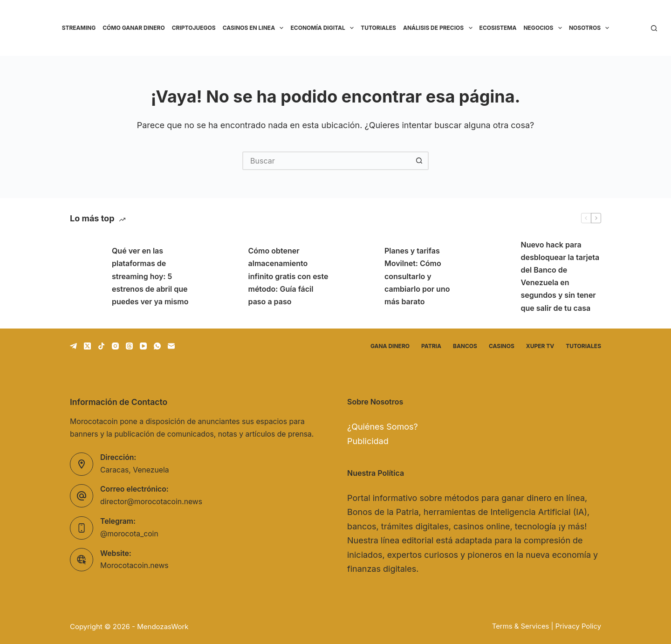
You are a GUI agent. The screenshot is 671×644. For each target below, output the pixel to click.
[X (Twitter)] (87, 346)
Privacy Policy (578, 626)
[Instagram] (115, 346)
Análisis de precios (439, 28)
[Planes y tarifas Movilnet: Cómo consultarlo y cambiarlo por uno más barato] (359, 276)
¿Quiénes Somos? (383, 427)
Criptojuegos (194, 28)
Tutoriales (378, 28)
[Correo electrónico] (171, 346)
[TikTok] (101, 346)
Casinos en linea (255, 28)
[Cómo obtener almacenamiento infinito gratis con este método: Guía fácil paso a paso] (223, 276)
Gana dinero (390, 346)
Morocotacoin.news (134, 565)
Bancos (465, 346)
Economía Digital (324, 28)
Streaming (79, 28)
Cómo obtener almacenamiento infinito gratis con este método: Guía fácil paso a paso (288, 276)
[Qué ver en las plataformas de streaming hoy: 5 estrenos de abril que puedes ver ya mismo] (86, 276)
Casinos (502, 346)
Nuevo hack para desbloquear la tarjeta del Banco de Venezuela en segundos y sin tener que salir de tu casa (560, 276)
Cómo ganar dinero (134, 28)
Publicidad (368, 441)
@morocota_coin (129, 534)
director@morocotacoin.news (151, 502)
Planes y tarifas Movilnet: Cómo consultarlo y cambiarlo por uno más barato (417, 276)
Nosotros (591, 28)
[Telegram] (73, 346)
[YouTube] (143, 346)
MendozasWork (163, 627)
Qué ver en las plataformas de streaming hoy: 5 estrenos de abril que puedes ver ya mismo (150, 276)
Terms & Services (521, 626)
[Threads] (129, 346)
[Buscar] (654, 28)
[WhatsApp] (157, 346)
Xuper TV (540, 346)
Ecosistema (498, 28)
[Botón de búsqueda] (419, 161)
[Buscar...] (326, 161)
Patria (431, 346)
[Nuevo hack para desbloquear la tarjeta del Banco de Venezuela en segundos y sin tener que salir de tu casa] (495, 276)
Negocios (544, 28)
